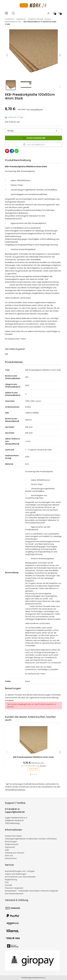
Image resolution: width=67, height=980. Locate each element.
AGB (7, 850)
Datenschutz (11, 858)
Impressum (10, 847)
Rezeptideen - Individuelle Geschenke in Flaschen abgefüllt (32, 891)
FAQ (7, 882)
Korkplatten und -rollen (39, 19)
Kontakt (9, 885)
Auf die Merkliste (33, 145)
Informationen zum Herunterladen (20, 877)
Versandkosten (37, 109)
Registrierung (11, 880)
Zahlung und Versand (15, 853)
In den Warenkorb (33, 138)
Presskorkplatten (13, 22)
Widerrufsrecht (12, 844)
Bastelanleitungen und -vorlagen (20, 871)
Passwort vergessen (14, 888)
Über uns (9, 856)
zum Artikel (33, 769)
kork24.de (21, 19)
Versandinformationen (15, 790)
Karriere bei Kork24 (13, 836)
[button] (60, 55)
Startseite (10, 19)
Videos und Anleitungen (16, 874)
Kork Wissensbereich (14, 894)
